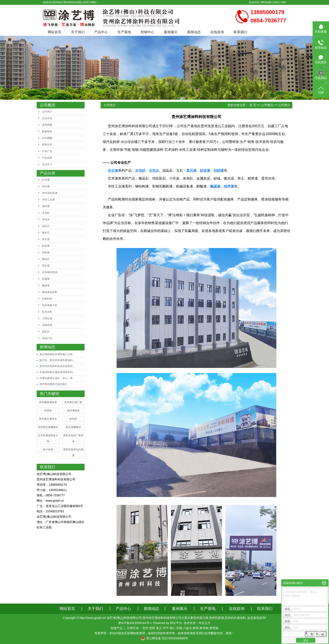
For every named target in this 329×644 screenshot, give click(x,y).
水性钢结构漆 (50, 272)
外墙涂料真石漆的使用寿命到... (57, 372)
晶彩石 (46, 332)
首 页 (253, 105)
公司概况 (267, 105)
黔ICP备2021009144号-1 (135, 623)
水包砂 (46, 213)
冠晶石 (46, 226)
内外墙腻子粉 (50, 305)
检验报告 (47, 131)
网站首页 (55, 32)
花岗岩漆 (47, 325)
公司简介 (47, 112)
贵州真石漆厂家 (73, 402)
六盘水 (188, 628)
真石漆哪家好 (73, 427)
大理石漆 (47, 318)
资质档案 (47, 125)
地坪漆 (46, 206)
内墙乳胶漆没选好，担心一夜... (57, 378)
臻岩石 (46, 233)
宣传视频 (47, 138)
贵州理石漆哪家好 (48, 427)
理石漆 (46, 266)
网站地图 (266, 2)
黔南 (196, 628)
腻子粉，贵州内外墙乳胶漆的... (57, 360)
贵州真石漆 (201, 618)
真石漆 (46, 239)
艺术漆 (46, 180)
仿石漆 (46, 186)
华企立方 (205, 623)
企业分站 (254, 2)
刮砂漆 (46, 252)
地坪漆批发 (73, 411)
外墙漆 (48, 411)
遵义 (159, 628)
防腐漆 (46, 279)
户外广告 (47, 151)
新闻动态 (194, 32)
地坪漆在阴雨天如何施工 (53, 384)
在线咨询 (217, 32)
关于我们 (78, 32)
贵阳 (152, 628)
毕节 (166, 628)
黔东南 (204, 628)
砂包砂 (73, 419)
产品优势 (47, 158)
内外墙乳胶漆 (50, 193)
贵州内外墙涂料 (235, 618)
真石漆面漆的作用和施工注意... (57, 354)
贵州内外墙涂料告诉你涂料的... (57, 366)
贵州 (145, 628)
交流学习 (47, 164)
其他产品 (47, 338)
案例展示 (171, 32)
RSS (276, 2)
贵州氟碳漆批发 (48, 402)
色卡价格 (48, 450)
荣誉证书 (47, 145)
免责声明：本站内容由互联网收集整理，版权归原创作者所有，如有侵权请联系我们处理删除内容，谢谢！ (164, 633)
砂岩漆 (46, 246)
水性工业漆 (48, 200)
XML (284, 2)
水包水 (46, 219)
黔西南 (214, 628)
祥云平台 (176, 623)
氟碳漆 (46, 285)
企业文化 (47, 118)
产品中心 (101, 32)
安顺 (179, 628)
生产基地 (124, 32)
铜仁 (173, 628)
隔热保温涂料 (50, 292)
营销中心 (147, 32)
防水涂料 (47, 312)
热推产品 (117, 628)
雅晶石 (46, 259)
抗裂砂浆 (47, 299)
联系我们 (240, 32)
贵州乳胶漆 (216, 618)
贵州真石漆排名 (48, 419)
